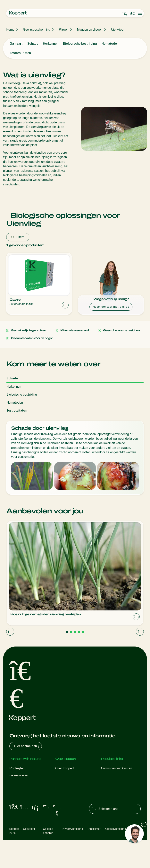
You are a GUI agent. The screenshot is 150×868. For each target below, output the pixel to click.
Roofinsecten (19, 776)
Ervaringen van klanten (117, 768)
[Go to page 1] (67, 632)
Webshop (108, 776)
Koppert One (110, 784)
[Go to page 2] (71, 632)
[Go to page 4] (79, 632)
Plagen (64, 30)
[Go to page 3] (75, 632)
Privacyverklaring (72, 856)
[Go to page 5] (83, 632)
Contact (61, 799)
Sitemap (136, 856)
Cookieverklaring (116, 856)
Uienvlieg (117, 30)
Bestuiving (17, 815)
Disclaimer (94, 856)
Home (10, 30)
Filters (18, 237)
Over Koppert (65, 768)
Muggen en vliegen (90, 30)
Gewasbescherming (37, 30)
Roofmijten (17, 768)
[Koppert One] (132, 13)
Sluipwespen (18, 784)
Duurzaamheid (65, 784)
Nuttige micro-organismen (27, 799)
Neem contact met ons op (111, 307)
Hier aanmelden (27, 746)
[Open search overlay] (125, 13)
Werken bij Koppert (68, 792)
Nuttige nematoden (23, 792)
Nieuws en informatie (70, 776)
